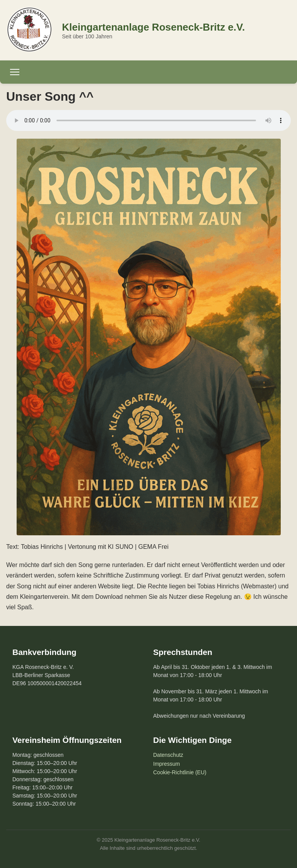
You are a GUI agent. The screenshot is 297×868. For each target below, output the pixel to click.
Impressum (166, 764)
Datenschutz (168, 755)
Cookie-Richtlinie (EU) (180, 772)
